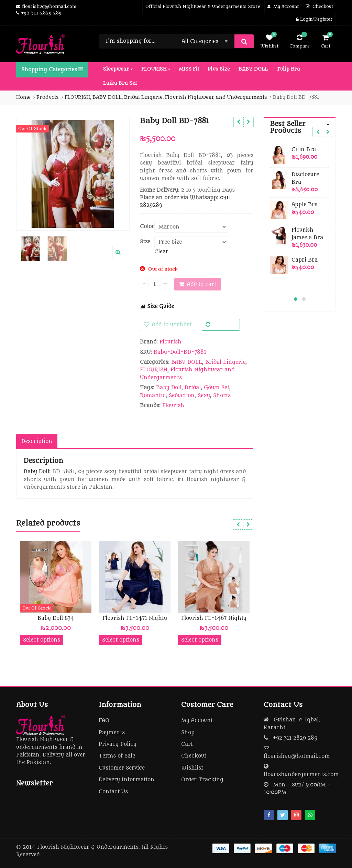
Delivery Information (126, 780)
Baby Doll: (37, 472)
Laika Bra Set (120, 83)
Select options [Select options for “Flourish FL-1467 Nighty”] (200, 640)
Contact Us (113, 792)
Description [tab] (37, 441)
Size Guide (157, 306)
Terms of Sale (117, 756)
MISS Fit (189, 69)
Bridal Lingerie (225, 362)
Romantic (153, 396)
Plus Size (219, 69)
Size (145, 242)
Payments (112, 733)
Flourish (170, 342)
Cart (187, 744)
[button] (124, 257)
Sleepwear (118, 69)
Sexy (204, 396)
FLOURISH (156, 69)
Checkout (194, 756)
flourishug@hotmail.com (297, 756)
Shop (188, 733)
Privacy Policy (118, 744)
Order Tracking (202, 780)
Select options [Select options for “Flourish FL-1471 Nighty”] (121, 640)
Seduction (182, 396)
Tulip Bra (288, 69)
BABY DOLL (253, 69)
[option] (73, 174)
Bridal (193, 388)
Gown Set (217, 388)
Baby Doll (169, 388)
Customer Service (122, 768)
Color (147, 227)
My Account (197, 721)
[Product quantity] (155, 284)
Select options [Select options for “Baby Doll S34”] (42, 640)
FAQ (104, 721)
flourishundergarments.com (301, 775)
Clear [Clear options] (161, 252)
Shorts (222, 396)
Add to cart (202, 284)
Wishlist (192, 768)
